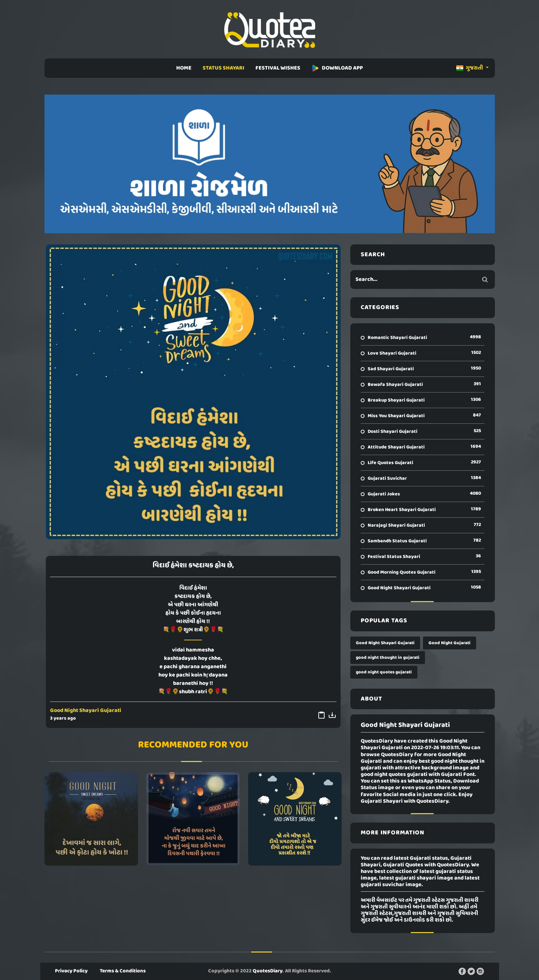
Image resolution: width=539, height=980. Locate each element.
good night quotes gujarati (384, 672)
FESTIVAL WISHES (278, 68)
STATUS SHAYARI (223, 68)
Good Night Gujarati (450, 643)
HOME (184, 68)
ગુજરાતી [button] (470, 68)
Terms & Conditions (123, 971)
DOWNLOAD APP (337, 68)
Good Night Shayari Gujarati (86, 711)
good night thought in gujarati (388, 658)
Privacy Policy (71, 971)
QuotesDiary (268, 971)
